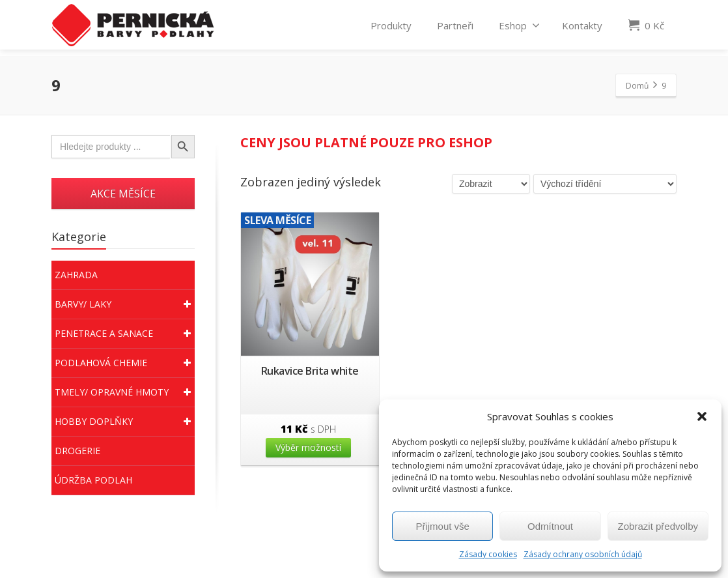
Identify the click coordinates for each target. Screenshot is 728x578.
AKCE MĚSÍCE (123, 194)
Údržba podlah (93, 480)
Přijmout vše (442, 526)
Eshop (519, 28)
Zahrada (76, 275)
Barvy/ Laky (125, 304)
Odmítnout (550, 526)
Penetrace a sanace (125, 334)
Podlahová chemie (125, 363)
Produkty (391, 28)
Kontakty (582, 28)
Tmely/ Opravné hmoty (125, 392)
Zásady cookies (488, 554)
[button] (702, 416)
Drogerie (77, 451)
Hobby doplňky (125, 422)
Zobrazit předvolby (658, 526)
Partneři (455, 28)
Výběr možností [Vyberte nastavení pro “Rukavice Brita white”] (308, 447)
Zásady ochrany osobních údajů (583, 554)
